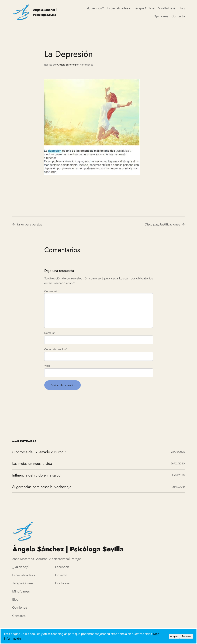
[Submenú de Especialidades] (130, 8)
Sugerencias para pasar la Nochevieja (42, 487)
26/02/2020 (178, 464)
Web (47, 366)
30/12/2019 (178, 487)
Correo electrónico (56, 349)
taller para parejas (30, 224)
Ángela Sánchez (66, 65)
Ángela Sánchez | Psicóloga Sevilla (68, 549)
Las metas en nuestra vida (32, 463)
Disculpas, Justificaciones (162, 224)
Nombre (50, 333)
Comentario (52, 291)
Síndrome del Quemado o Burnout (39, 452)
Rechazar (186, 636)
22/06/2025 (178, 452)
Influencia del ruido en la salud (36, 475)
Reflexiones (87, 65)
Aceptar (174, 636)
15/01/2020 (178, 475)
